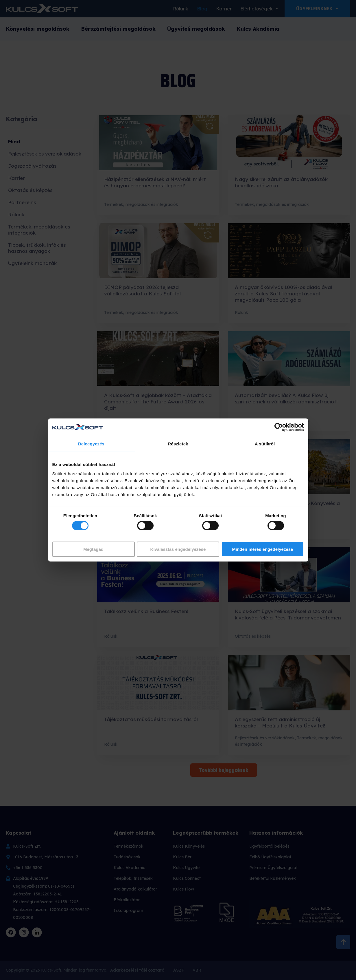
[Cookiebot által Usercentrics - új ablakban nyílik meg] (279, 427)
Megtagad (93, 549)
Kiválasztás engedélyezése (178, 549)
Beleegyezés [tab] (91, 444)
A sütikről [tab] (265, 444)
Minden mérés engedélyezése (263, 549)
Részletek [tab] (178, 444)
